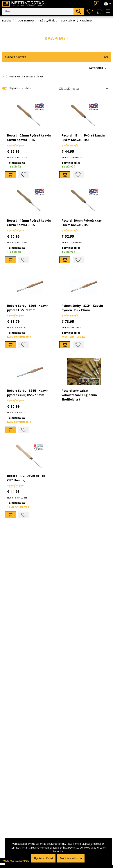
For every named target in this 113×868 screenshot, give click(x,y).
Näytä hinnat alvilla (20, 88)
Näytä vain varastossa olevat (26, 76)
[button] (56, 68)
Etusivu (7, 20)
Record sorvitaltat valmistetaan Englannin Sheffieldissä (79, 395)
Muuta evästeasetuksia (16, 861)
